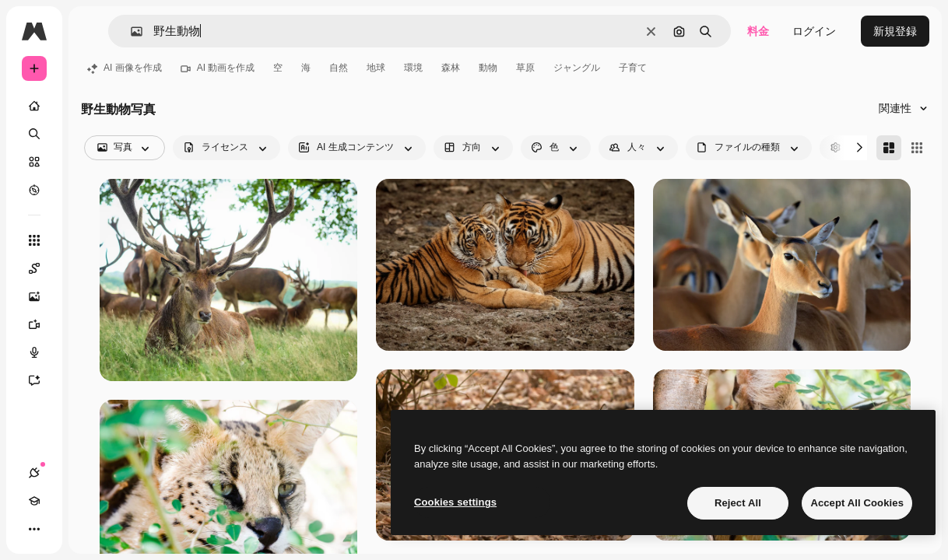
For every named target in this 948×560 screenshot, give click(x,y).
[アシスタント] (42, 380)
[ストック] (34, 162)
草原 (525, 68)
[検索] (34, 134)
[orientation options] (473, 148)
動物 (488, 68)
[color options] (556, 148)
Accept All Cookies (857, 503)
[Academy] (34, 501)
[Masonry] (889, 148)
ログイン (814, 31)
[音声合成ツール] (42, 352)
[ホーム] (34, 106)
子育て (633, 68)
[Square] (917, 148)
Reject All (738, 503)
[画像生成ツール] (42, 296)
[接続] (34, 473)
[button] (130, 31)
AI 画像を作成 (125, 68)
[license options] (226, 148)
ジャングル (577, 68)
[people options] (638, 148)
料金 (758, 31)
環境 (413, 68)
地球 (376, 68)
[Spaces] (42, 268)
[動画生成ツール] (42, 324)
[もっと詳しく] (34, 190)
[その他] (34, 529)
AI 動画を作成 (218, 68)
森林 (451, 68)
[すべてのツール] (34, 240)
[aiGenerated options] (357, 148)
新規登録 (895, 31)
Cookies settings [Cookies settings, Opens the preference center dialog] (455, 502)
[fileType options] (749, 148)
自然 (339, 68)
